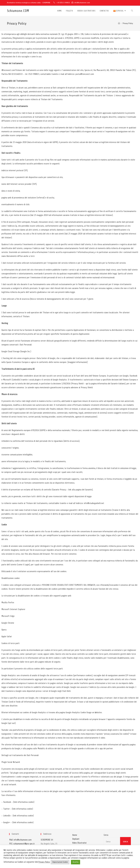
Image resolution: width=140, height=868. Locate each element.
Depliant (76, 839)
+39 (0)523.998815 (63, 3)
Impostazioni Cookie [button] (60, 862)
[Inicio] (119, 23)
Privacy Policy (128, 23)
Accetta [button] (76, 862)
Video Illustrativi (79, 843)
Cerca (106, 835)
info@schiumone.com (82, 3)
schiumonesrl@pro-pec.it (24, 844)
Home (75, 835)
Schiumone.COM (18, 11)
